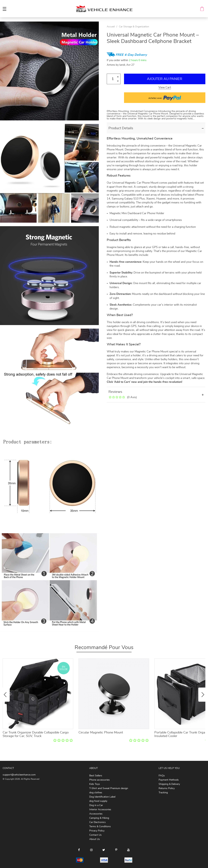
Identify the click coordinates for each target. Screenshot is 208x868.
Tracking (163, 793)
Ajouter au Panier (165, 79)
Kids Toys (95, 784)
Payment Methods (169, 780)
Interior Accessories (100, 810)
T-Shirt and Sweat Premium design (109, 788)
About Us (95, 839)
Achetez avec (165, 98)
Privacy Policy (97, 831)
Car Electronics (97, 822)
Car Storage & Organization (134, 27)
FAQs (162, 776)
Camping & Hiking (99, 818)
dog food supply (98, 801)
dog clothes (96, 793)
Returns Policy (167, 788)
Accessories (96, 814)
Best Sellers (96, 776)
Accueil (111, 27)
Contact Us (95, 835)
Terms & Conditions (100, 827)
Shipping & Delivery (169, 784)
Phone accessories (100, 780)
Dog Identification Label (102, 797)
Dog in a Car (96, 805)
